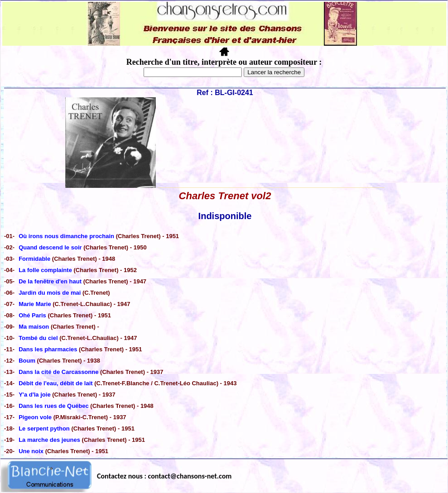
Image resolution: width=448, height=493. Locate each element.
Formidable (34, 259)
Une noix (31, 451)
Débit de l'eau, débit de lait (56, 383)
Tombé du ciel (38, 338)
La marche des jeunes (49, 440)
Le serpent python (44, 428)
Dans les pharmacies (48, 349)
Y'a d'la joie (35, 395)
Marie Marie (36, 304)
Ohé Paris (32, 315)
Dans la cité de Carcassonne (58, 372)
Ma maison (34, 327)
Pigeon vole (35, 417)
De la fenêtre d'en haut (50, 281)
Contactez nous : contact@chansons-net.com (164, 476)
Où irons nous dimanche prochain (66, 236)
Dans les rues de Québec (54, 406)
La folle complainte (45, 270)
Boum (27, 361)
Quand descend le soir (50, 247)
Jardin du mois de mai (50, 293)
